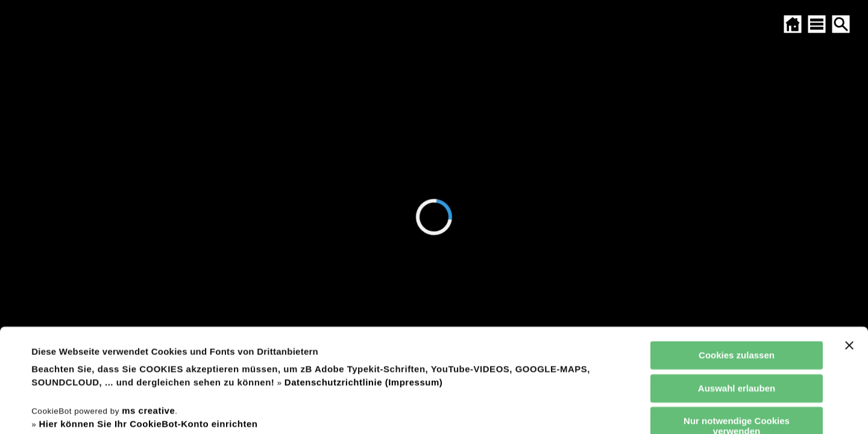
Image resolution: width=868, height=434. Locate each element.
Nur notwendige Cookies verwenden (737, 329)
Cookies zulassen (737, 258)
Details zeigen (514, 410)
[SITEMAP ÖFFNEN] (817, 24)
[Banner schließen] (849, 248)
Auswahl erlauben (737, 291)
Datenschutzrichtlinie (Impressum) (363, 285)
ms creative (148, 314)
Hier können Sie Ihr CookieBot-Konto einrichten (148, 327)
